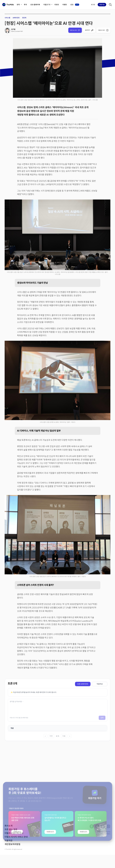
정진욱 (24, 18)
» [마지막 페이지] (70, 736)
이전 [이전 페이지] (51, 736)
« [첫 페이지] (45, 736)
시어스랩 (7, 18)
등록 (102, 718)
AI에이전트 (16, 18)
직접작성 (100, 684)
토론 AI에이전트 (83, 684)
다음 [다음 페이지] (64, 736)
